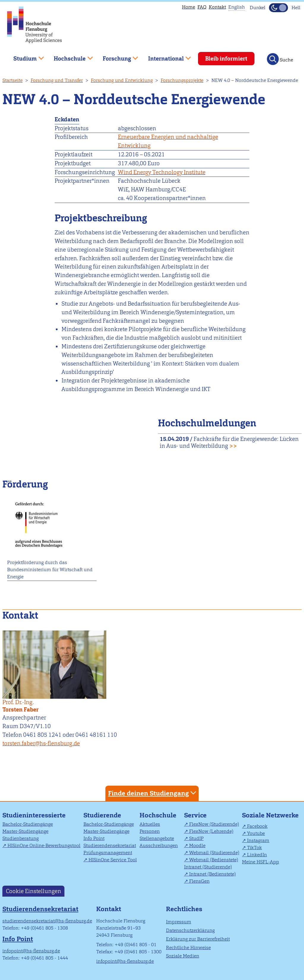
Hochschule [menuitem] (69, 56)
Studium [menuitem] (24, 56)
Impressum (179, 922)
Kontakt (217, 7)
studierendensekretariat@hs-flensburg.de (47, 921)
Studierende (102, 815)
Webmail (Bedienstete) (214, 860)
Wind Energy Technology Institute (162, 172)
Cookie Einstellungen (34, 891)
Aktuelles (150, 824)
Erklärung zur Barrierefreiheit (198, 939)
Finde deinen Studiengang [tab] (153, 793)
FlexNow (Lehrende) (211, 831)
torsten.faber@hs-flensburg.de (41, 743)
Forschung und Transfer (57, 80)
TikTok (254, 848)
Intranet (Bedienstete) (212, 874)
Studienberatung (20, 838)
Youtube (256, 833)
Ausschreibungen (159, 845)
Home (189, 7)
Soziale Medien (183, 956)
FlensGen (199, 881)
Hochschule (158, 815)
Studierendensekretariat (110, 845)
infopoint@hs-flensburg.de (31, 951)
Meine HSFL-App (261, 862)
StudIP (196, 838)
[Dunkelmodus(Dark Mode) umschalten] (278, 8)
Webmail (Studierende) (214, 853)
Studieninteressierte (34, 815)
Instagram (258, 840)
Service (195, 815)
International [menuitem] (165, 56)
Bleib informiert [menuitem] (226, 59)
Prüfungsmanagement (108, 853)
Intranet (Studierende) (208, 867)
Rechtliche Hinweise (188, 948)
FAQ (202, 7)
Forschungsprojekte (182, 80)
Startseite (12, 80)
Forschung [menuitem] (116, 56)
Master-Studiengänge (25, 831)
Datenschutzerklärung (190, 930)
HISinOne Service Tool (113, 860)
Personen (150, 831)
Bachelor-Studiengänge (28, 824)
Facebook (257, 826)
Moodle (197, 845)
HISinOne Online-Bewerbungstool (44, 845)
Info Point (94, 838)
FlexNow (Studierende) (214, 824)
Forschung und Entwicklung (122, 80)
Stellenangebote (157, 838)
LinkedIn (257, 855)
